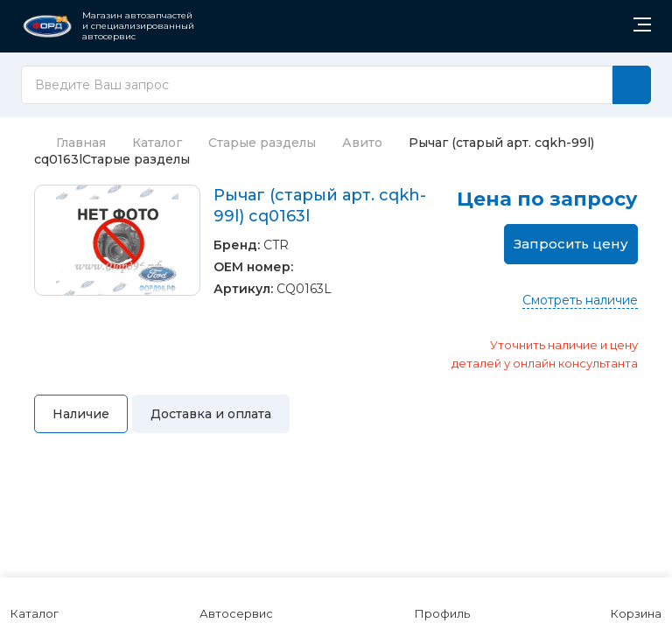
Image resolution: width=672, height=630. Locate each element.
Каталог (157, 143)
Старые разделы (262, 143)
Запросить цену (571, 244)
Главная (70, 143)
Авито (362, 143)
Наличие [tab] (81, 414)
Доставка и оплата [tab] (211, 414)
